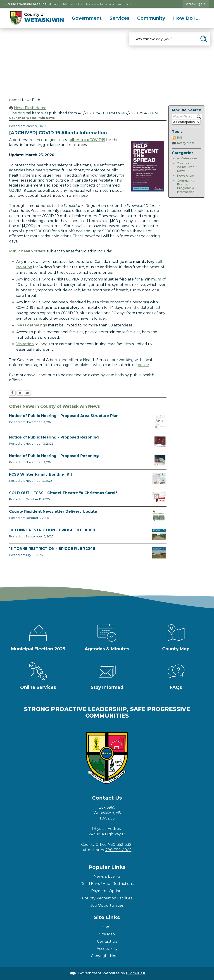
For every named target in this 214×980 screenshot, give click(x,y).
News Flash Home (30, 108)
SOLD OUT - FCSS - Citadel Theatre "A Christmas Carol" (63, 493)
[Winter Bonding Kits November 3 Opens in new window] (159, 479)
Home (14, 100)
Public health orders (27, 251)
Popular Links (107, 867)
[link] (196, 4)
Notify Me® (185, 143)
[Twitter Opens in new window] (20, 393)
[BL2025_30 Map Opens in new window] (160, 460)
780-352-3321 (120, 845)
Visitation (25, 344)
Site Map (107, 934)
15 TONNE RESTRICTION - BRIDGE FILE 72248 (52, 549)
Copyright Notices (107, 956)
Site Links (107, 917)
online (143, 365)
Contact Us (107, 941)
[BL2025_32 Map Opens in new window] (160, 421)
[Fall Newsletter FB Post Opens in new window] (159, 516)
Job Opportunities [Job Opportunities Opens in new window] (107, 905)
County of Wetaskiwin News (186, 167)
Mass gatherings (32, 325)
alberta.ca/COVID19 (88, 140)
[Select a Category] (186, 122)
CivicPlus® (136, 973)
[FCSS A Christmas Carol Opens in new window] (159, 497)
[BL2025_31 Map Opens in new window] (160, 441)
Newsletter (185, 176)
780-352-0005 (118, 850)
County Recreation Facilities (107, 898)
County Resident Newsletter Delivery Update (53, 512)
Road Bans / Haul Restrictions (107, 884)
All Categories (187, 158)
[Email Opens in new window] (27, 393)
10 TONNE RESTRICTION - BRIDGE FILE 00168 (52, 530)
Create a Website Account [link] (26, 4)
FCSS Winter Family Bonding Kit (41, 474)
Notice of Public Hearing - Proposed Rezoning (54, 437)
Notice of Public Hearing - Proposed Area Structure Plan (64, 416)
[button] (204, 39)
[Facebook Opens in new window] (12, 393)
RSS (180, 138)
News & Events (107, 876)
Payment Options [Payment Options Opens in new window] (107, 891)
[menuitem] (87, 18)
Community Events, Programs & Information (186, 186)
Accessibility (107, 949)
